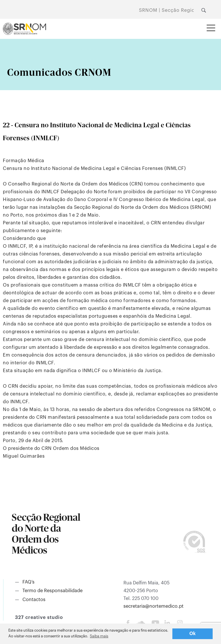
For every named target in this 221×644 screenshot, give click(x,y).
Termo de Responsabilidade (53, 591)
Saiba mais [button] (99, 636)
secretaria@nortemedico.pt (154, 606)
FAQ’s (28, 582)
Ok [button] (193, 634)
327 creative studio (39, 618)
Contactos (34, 600)
